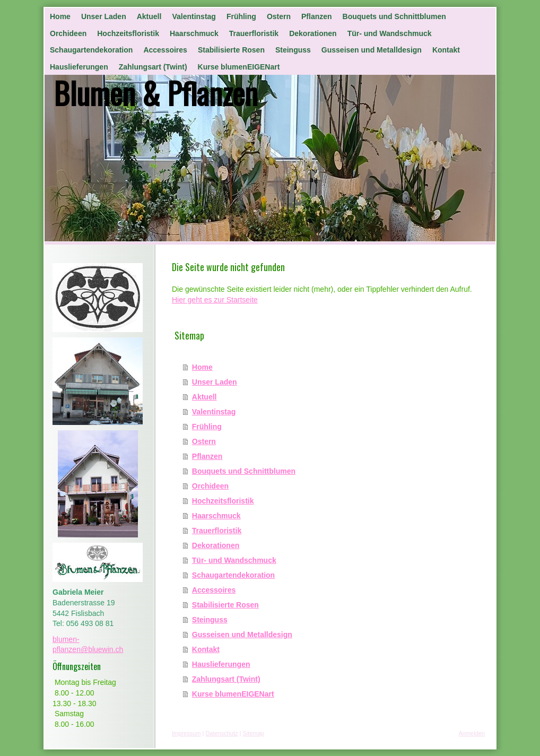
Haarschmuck (216, 516)
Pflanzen (207, 456)
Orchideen (210, 486)
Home (202, 367)
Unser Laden (215, 382)
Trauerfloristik (217, 531)
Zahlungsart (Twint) (226, 679)
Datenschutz (221, 733)
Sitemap (254, 733)
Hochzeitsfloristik (223, 501)
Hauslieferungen (221, 664)
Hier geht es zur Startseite (215, 300)
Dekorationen (216, 545)
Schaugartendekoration (233, 575)
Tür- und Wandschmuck (234, 560)
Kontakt (206, 649)
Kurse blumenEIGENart (233, 694)
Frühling (207, 427)
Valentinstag (214, 412)
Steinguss (210, 620)
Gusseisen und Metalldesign (242, 635)
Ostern (204, 441)
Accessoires (214, 590)
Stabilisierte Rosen (225, 605)
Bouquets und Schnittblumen (244, 471)
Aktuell (204, 397)
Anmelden (472, 733)
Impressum (186, 733)
